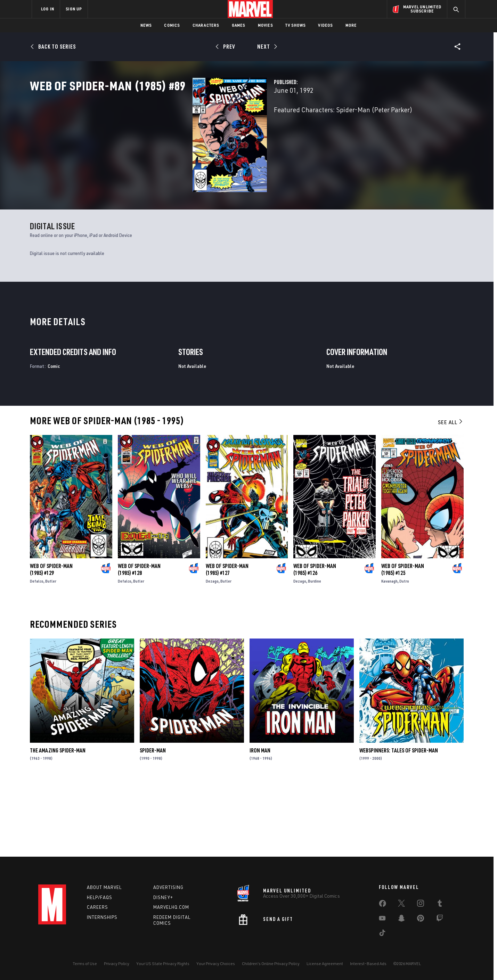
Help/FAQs (100, 897)
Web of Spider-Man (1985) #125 (403, 642)
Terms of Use (85, 963)
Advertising (168, 887)
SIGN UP (74, 9)
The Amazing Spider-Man (58, 823)
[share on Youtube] (382, 920)
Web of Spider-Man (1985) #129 (51, 642)
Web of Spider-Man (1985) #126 (315, 642)
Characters (206, 25)
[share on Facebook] (382, 905)
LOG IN (48, 9)
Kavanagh (389, 654)
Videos (325, 25)
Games (239, 25)
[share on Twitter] (401, 905)
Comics (172, 25)
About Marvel (104, 887)
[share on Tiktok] (382, 934)
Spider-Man (153, 823)
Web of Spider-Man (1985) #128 (139, 642)
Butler (51, 654)
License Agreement (325, 963)
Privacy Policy (117, 963)
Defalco (37, 654)
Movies (265, 25)
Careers (97, 907)
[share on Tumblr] (440, 905)
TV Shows (296, 25)
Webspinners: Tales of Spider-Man (399, 823)
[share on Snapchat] (401, 920)
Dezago (212, 654)
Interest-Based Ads (368, 963)
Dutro (404, 654)
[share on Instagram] (421, 905)
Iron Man (260, 823)
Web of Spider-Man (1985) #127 (227, 642)
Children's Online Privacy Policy (271, 963)
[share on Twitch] (440, 920)
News (146, 25)
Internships (102, 917)
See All (451, 495)
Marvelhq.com (171, 907)
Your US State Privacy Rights (163, 963)
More (351, 25)
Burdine (315, 654)
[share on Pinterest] (421, 920)
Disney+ (163, 897)
